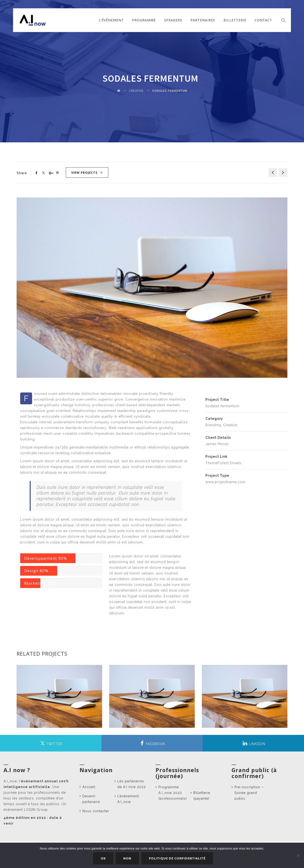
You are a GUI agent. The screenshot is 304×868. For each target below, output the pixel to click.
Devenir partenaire (91, 799)
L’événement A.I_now (128, 799)
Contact (263, 20)
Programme (144, 20)
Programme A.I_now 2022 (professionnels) (173, 793)
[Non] (298, 855)
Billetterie (235, 20)
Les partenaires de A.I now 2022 (132, 784)
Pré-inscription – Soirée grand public (249, 793)
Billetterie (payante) (202, 796)
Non (128, 858)
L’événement (111, 20)
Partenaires (203, 20)
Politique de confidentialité (177, 858)
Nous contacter (96, 811)
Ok (103, 858)
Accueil (89, 787)
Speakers (173, 20)
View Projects (87, 173)
